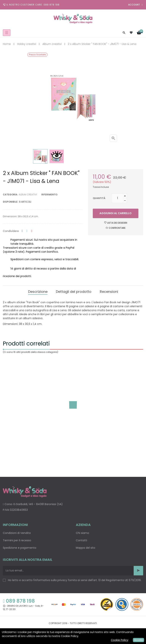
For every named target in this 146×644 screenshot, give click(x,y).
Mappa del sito (86, 548)
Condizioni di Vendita (17, 533)
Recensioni (109, 292)
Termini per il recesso (17, 540)
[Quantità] (117, 198)
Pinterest (32, 231)
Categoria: (10, 195)
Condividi (22, 231)
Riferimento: (50, 195)
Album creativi (28, 195)
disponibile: (10, 202)
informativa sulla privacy (51, 580)
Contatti (81, 540)
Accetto (138, 640)
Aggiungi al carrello (115, 213)
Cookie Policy (120, 640)
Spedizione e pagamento (20, 548)
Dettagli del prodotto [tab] (74, 292)
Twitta (27, 231)
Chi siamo (83, 533)
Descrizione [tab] (38, 292)
